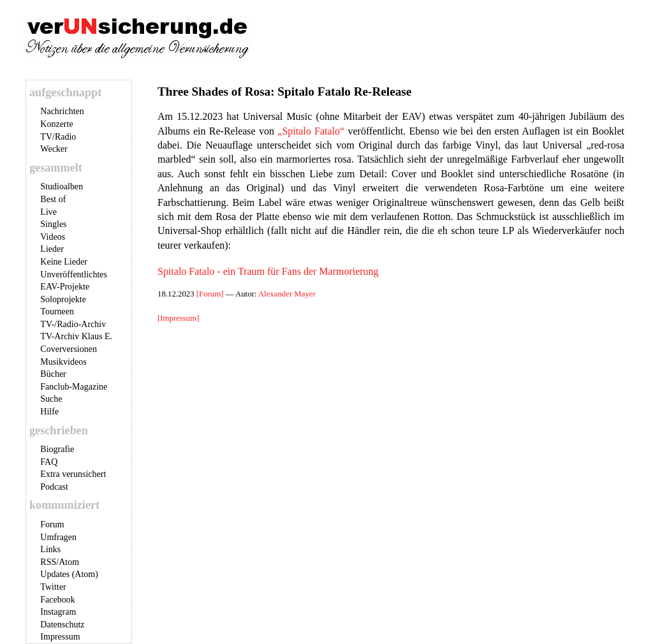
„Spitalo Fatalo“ (311, 131)
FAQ (49, 462)
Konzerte (56, 124)
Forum (52, 524)
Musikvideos (63, 362)
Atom (69, 562)
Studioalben (62, 187)
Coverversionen (69, 349)
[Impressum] (178, 318)
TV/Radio (58, 137)
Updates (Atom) (69, 574)
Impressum (60, 637)
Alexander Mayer (287, 294)
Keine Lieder (63, 262)
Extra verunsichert (73, 474)
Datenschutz (62, 625)
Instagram (58, 612)
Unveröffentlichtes (74, 274)
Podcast (54, 487)
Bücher (53, 374)
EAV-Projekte (65, 287)
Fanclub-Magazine (74, 387)
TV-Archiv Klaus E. (76, 336)
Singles (53, 224)
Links (50, 549)
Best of (53, 199)
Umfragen (58, 537)
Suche (51, 399)
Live (48, 212)
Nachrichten (62, 111)
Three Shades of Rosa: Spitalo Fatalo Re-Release (284, 91)
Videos (53, 237)
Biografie (57, 449)
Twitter (53, 587)
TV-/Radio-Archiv (73, 324)
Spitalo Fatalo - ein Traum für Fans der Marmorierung (268, 271)
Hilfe (49, 412)
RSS (48, 562)
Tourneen (57, 311)
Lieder (52, 249)
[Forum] (211, 294)
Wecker (54, 149)
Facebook (57, 600)
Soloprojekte (63, 299)
